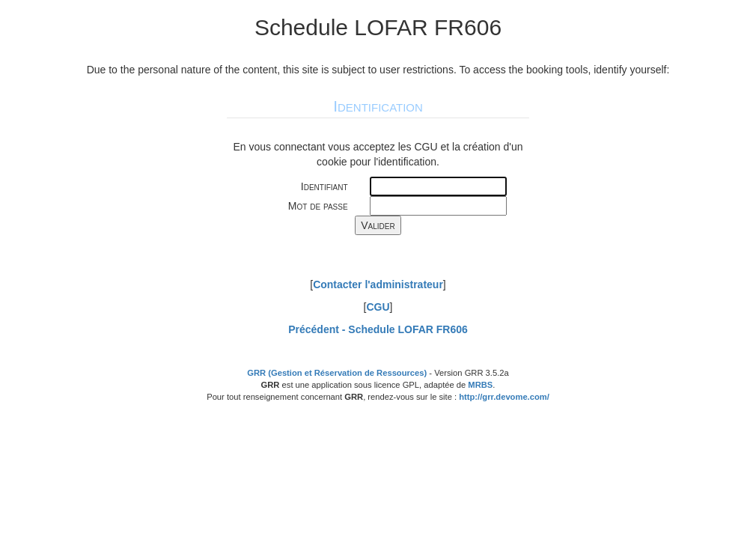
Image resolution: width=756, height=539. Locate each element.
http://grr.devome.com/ (504, 397)
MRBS (480, 385)
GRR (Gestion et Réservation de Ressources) (337, 373)
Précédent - (378, 329)
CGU (378, 307)
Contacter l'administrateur (378, 284)
